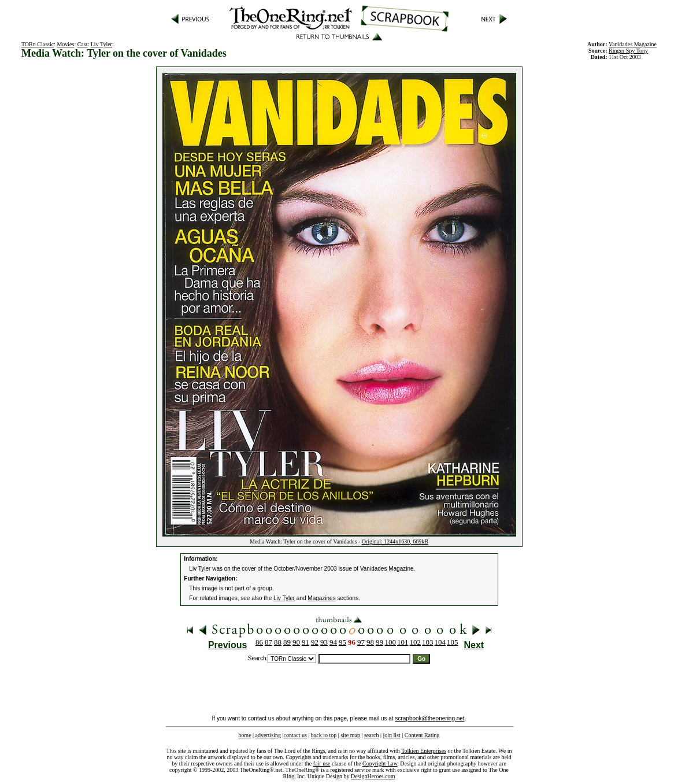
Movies (65, 44)
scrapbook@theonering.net (429, 718)
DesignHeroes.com (373, 776)
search (372, 735)
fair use (322, 763)
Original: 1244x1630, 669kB (395, 541)
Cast (83, 44)
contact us (295, 735)
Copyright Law (380, 763)
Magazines (321, 598)
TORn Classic (38, 44)
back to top (324, 735)
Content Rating (422, 735)
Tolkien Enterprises (424, 751)
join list (391, 735)
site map (350, 735)
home (244, 735)
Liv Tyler (101, 44)
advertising (268, 735)
